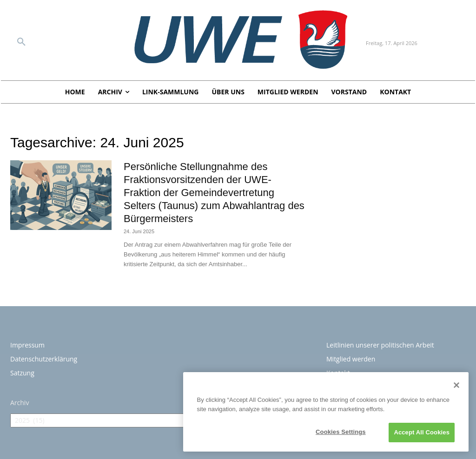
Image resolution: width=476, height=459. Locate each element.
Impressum (27, 345)
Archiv (20, 403)
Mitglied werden (351, 359)
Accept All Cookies (422, 432)
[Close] (456, 385)
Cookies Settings (341, 432)
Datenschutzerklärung (44, 359)
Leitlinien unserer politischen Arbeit (380, 345)
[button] (21, 42)
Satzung (22, 373)
